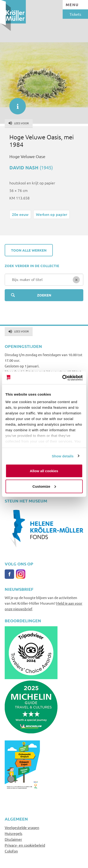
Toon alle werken (29, 250)
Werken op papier (52, 214)
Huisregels (13, 833)
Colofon (11, 851)
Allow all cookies (44, 471)
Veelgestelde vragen (22, 827)
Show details (63, 456)
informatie (15, 104)
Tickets (75, 14)
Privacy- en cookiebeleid (25, 845)
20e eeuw (20, 214)
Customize (44, 486)
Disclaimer (13, 839)
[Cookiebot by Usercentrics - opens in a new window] (63, 378)
